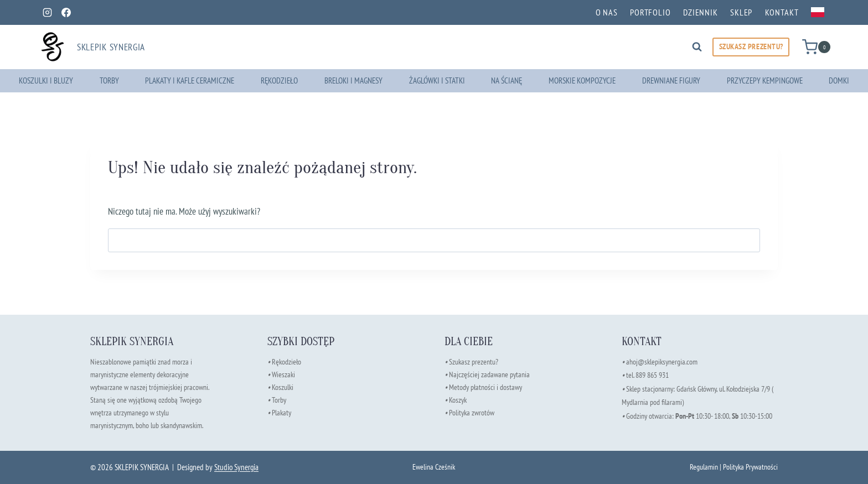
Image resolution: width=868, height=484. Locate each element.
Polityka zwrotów (472, 412)
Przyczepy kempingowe (765, 80)
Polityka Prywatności (750, 467)
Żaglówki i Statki (437, 80)
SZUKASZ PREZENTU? (751, 46)
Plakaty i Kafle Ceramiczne (190, 80)
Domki (839, 80)
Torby (109, 80)
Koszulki (283, 387)
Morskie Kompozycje (582, 80)
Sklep (741, 12)
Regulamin (704, 467)
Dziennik (701, 12)
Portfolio (650, 12)
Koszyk (458, 400)
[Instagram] (47, 12)
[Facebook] (66, 12)
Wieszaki (281, 374)
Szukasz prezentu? (474, 361)
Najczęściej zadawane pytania (487, 374)
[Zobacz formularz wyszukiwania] (697, 47)
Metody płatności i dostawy (485, 387)
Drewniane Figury (671, 80)
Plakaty (281, 412)
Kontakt (782, 12)
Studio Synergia (236, 467)
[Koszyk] (816, 47)
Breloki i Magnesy (353, 80)
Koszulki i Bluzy (46, 80)
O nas (607, 12)
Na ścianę (507, 80)
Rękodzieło (279, 80)
